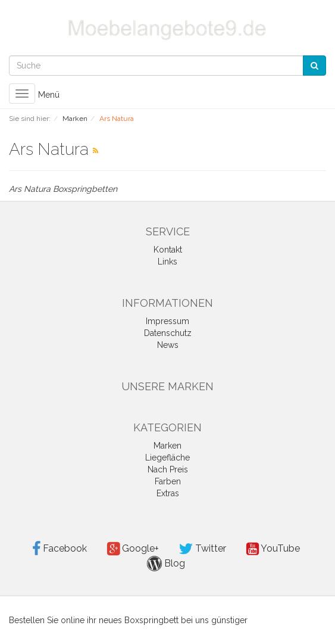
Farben (168, 481)
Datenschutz (168, 333)
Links (167, 262)
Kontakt (168, 250)
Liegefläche (167, 458)
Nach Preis (168, 469)
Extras (168, 493)
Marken (167, 446)
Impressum (167, 321)
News (168, 345)
